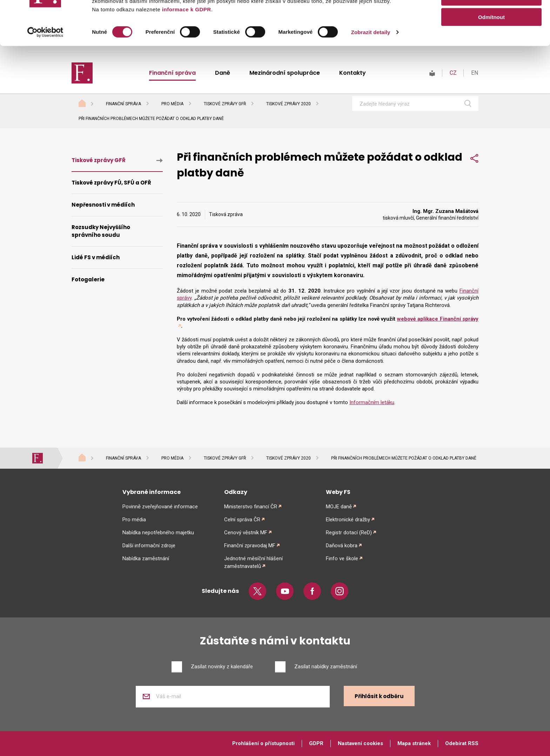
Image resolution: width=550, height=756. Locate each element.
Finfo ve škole (342, 558)
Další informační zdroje (149, 546)
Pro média (172, 104)
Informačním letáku (372, 402)
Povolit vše (491, 17)
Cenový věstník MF (246, 533)
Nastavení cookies (360, 743)
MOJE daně (339, 507)
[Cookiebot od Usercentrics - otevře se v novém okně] (45, 74)
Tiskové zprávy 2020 (289, 104)
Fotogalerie (88, 279)
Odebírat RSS (462, 743)
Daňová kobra (342, 546)
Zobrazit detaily (371, 73)
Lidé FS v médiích (96, 257)
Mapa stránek (414, 743)
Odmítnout (491, 58)
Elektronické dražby (348, 520)
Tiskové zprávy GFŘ (225, 104)
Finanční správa (123, 104)
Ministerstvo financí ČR (251, 507)
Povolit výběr (491, 38)
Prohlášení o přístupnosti (263, 743)
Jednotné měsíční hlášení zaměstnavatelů (253, 562)
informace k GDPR (186, 51)
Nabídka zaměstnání (146, 558)
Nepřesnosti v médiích (103, 205)
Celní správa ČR (242, 520)
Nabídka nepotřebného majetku (158, 533)
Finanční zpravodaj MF (250, 546)
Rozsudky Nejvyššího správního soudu (101, 231)
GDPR (316, 743)
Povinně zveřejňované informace (160, 507)
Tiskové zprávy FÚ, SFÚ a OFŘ (111, 183)
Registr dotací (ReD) (349, 533)
